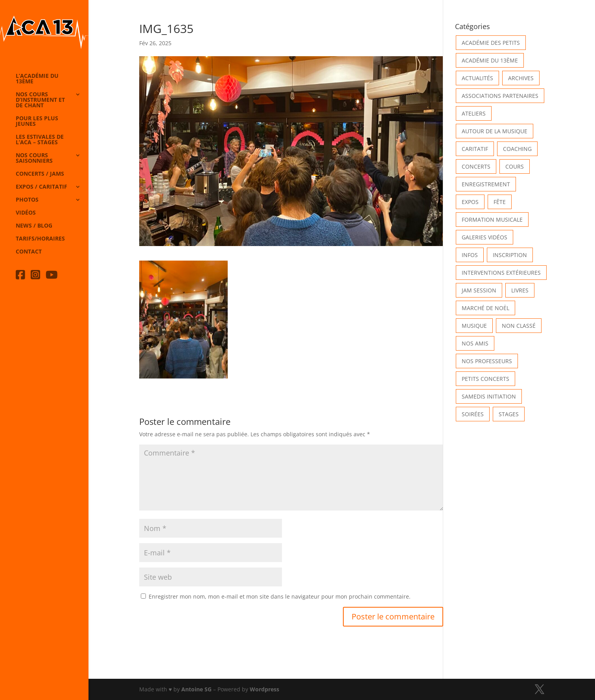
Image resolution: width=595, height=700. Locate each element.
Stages (509, 414)
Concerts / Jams (40, 174)
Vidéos (26, 213)
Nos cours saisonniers (34, 158)
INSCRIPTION (510, 255)
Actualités (477, 78)
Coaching (517, 149)
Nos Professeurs (487, 361)
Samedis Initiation (489, 396)
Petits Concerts (485, 379)
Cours (515, 166)
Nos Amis (475, 343)
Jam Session (479, 290)
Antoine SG (196, 689)
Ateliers (474, 113)
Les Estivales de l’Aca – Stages (40, 140)
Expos (470, 202)
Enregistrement (486, 184)
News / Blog (34, 226)
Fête (500, 202)
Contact (29, 252)
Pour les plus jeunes (37, 121)
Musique (474, 326)
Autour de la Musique (495, 131)
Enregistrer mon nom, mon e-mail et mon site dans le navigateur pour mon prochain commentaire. (280, 596)
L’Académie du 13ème (37, 79)
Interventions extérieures (501, 273)
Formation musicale (492, 220)
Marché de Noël (485, 308)
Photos (27, 200)
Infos (470, 255)
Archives (521, 78)
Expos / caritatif (41, 187)
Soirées (473, 414)
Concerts (476, 166)
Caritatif (475, 149)
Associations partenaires (500, 96)
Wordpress (264, 689)
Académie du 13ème (490, 60)
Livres (520, 290)
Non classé (519, 326)
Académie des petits (491, 43)
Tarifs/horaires (40, 239)
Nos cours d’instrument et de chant (40, 100)
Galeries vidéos (484, 237)
